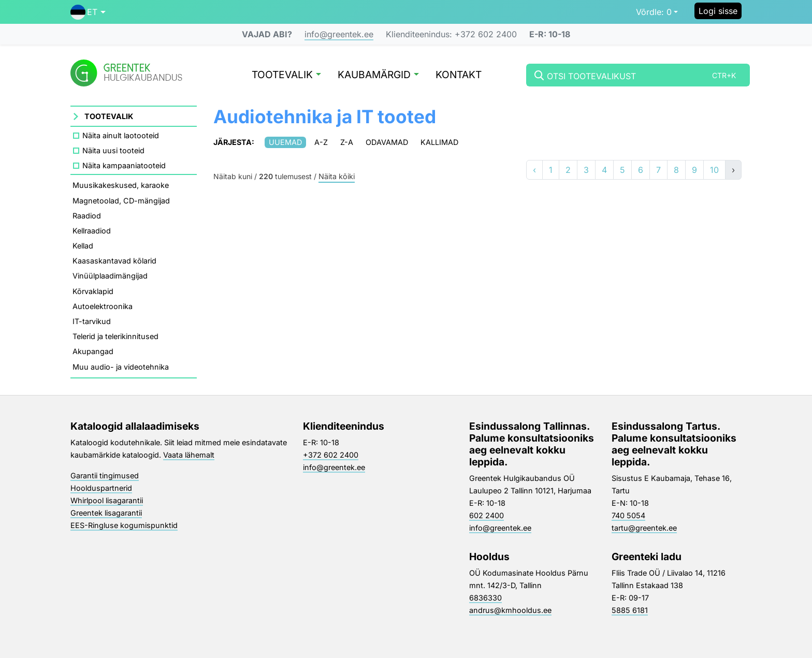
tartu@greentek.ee (644, 528)
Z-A (347, 142)
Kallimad (439, 142)
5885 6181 (630, 610)
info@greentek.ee (339, 34)
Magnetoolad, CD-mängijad (121, 201)
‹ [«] (534, 170)
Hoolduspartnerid (101, 488)
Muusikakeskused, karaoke (121, 185)
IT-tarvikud (92, 321)
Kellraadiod (92, 231)
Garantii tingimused (105, 476)
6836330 (485, 598)
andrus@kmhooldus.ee (510, 610)
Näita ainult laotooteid (121, 135)
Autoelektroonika (103, 306)
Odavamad (387, 142)
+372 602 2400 (331, 455)
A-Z (321, 142)
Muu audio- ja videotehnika (121, 367)
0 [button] (654, 12)
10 (714, 170)
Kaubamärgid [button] (378, 75)
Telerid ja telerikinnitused (115, 336)
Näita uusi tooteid (113, 150)
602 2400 (487, 515)
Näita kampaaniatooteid (124, 165)
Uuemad (285, 142)
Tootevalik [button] (286, 75)
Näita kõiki (337, 177)
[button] (88, 12)
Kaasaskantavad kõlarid (114, 261)
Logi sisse (718, 11)
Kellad (83, 246)
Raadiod (87, 216)
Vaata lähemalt (189, 455)
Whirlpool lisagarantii (107, 500)
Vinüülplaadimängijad (110, 276)
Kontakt (459, 75)
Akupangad (93, 351)
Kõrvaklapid (93, 291)
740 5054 (628, 515)
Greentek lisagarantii (106, 513)
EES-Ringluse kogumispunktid (124, 525)
